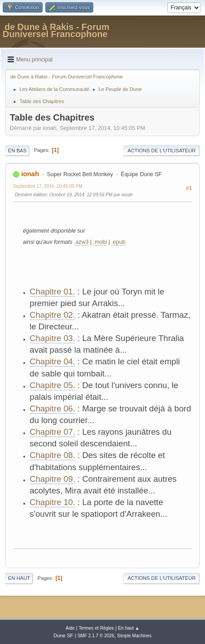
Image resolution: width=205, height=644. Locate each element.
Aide (70, 628)
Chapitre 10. (52, 502)
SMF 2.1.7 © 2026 (96, 636)
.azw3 (81, 242)
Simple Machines (134, 636)
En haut (19, 578)
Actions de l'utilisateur (161, 151)
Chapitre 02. (52, 315)
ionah (30, 174)
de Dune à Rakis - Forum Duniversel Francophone (56, 30)
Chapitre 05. (52, 385)
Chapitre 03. (52, 338)
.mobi (100, 242)
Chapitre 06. (52, 408)
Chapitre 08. (52, 455)
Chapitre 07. (52, 432)
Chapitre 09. (52, 479)
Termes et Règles (97, 628)
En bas (17, 151)
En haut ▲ (129, 628)
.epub (118, 242)
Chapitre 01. (52, 292)
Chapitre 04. (52, 361)
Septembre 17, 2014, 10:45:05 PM (48, 186)
